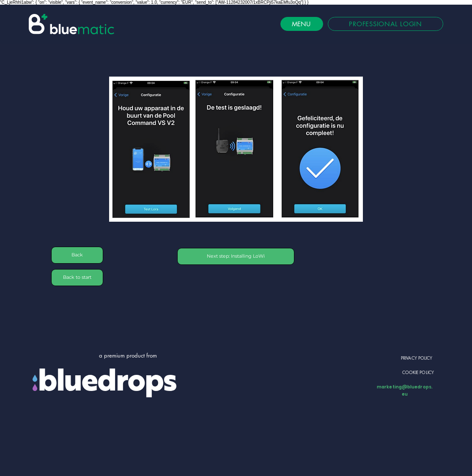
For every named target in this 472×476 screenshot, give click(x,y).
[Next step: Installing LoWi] (236, 256)
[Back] (77, 255)
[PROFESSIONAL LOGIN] (386, 24)
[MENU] (302, 24)
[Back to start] (77, 278)
